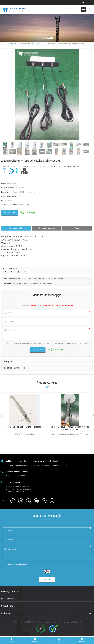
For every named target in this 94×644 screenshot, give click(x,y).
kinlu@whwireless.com (22, 489)
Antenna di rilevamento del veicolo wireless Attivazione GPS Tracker (36, 279)
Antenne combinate (28, 44)
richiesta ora (10, 213)
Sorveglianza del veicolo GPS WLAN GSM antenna (32, 284)
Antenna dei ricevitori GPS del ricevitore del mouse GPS (51, 306)
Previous (1, 416)
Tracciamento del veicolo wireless (65, 166)
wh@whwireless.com (21, 486)
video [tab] (77, 228)
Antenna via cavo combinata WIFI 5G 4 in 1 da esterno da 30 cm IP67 (70, 428)
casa (13, 44)
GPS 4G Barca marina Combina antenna (24, 427)
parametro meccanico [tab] (47, 228)
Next (93, 416)
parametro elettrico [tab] (16, 228)
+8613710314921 (22, 492)
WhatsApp (31, 213)
